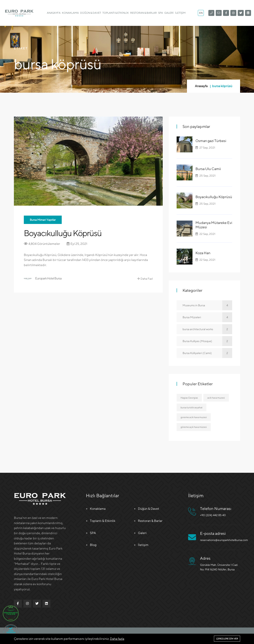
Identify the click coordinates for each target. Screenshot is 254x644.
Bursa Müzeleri (207, 317)
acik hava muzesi (216, 398)
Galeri (169, 13)
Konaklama (70, 13)
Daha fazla (117, 639)
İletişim (180, 13)
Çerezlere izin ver (227, 639)
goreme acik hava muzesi (194, 417)
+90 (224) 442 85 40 (213, 515)
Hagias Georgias (189, 398)
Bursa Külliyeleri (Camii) (207, 353)
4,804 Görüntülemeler (42, 244)
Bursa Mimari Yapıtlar (43, 220)
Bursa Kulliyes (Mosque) (207, 341)
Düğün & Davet (91, 13)
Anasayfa (54, 13)
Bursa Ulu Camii (208, 169)
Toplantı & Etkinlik (116, 13)
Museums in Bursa (207, 305)
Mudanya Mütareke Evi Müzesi (214, 225)
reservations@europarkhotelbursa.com (224, 540)
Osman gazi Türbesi (211, 141)
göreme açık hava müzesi (194, 427)
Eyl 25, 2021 (77, 244)
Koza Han (203, 253)
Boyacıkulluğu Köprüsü (63, 233)
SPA (161, 13)
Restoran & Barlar (143, 13)
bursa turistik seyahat (191, 407)
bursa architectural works (207, 329)
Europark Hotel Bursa (43, 279)
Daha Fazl (145, 279)
